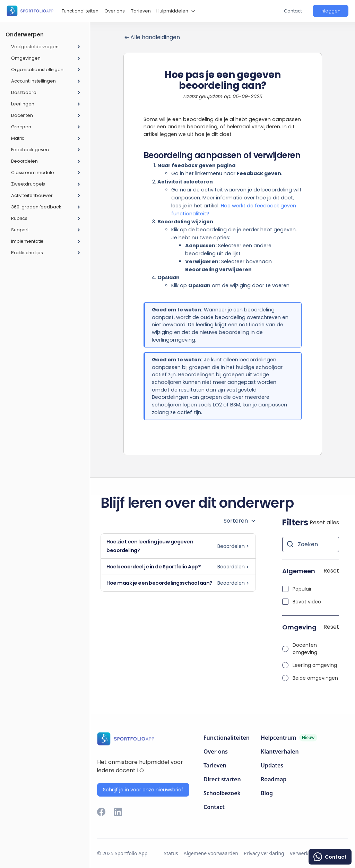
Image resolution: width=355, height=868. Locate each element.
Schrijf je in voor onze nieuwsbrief (143, 790)
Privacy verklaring (264, 853)
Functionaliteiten (80, 11)
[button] (175, 11)
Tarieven (141, 11)
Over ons (115, 11)
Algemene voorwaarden (211, 853)
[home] (30, 11)
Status (171, 853)
